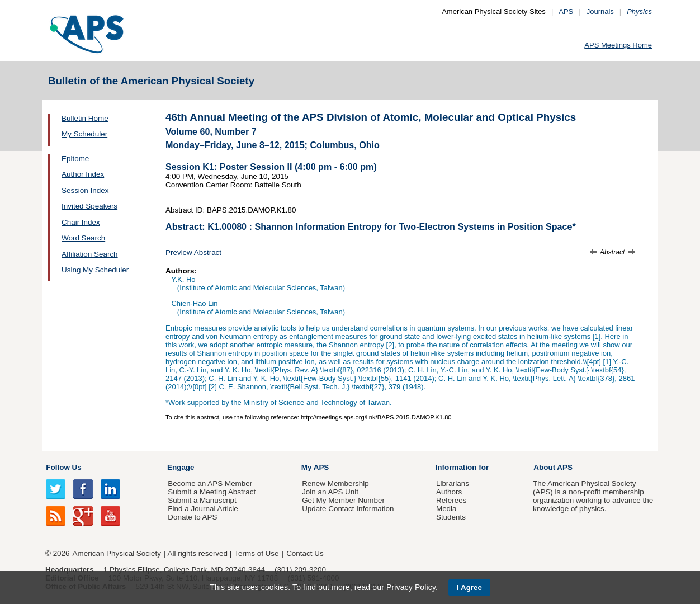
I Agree (469, 588)
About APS (553, 467)
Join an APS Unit (330, 492)
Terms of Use (256, 553)
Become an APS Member (210, 483)
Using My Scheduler (95, 270)
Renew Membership (335, 483)
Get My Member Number (343, 500)
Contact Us (305, 553)
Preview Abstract (193, 253)
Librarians (453, 483)
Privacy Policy (411, 587)
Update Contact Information (348, 509)
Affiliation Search (90, 254)
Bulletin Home (85, 118)
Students (451, 517)
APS (566, 11)
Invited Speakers (89, 206)
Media (446, 509)
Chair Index (81, 222)
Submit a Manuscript (202, 500)
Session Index (85, 190)
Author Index (83, 174)
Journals (600, 11)
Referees (451, 500)
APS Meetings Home (618, 45)
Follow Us (63, 467)
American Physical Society (117, 553)
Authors (449, 492)
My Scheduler (84, 134)
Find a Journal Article (203, 509)
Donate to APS (192, 517)
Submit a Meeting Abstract (212, 492)
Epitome (75, 159)
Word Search (83, 238)
